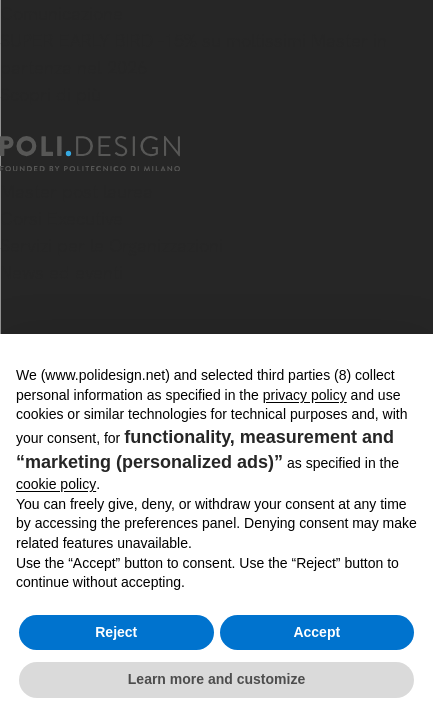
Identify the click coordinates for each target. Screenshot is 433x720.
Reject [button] (116, 632)
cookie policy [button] (56, 484)
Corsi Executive (61, 218)
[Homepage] (108, 154)
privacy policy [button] (305, 395)
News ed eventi (61, 272)
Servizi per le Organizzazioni (111, 245)
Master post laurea (76, 191)
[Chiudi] (12, 124)
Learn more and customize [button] (216, 679)
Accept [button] (316, 632)
